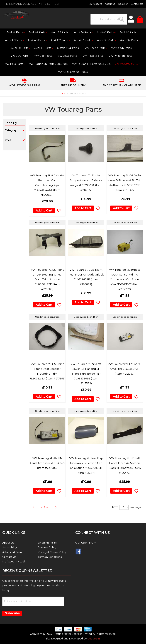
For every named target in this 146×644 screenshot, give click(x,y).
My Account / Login (14, 562)
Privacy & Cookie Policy (52, 552)
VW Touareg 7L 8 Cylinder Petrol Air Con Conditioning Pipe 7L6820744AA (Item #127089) (47, 185)
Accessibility (10, 547)
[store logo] (16, 15)
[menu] (73, 52)
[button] (59, 211)
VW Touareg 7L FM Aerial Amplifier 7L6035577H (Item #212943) (125, 369)
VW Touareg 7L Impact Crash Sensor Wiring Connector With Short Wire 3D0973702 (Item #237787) (125, 279)
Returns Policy (47, 547)
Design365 (94, 639)
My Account (95, 4)
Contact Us (137, 4)
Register (123, 4)
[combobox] (109, 19)
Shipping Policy (47, 543)
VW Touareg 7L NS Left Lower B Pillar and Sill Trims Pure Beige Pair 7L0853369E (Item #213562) (86, 374)
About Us (110, 4)
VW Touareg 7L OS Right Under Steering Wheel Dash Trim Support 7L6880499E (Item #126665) (47, 279)
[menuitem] (16, 32)
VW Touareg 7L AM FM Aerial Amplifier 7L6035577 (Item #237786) (47, 463)
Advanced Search (13, 552)
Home (63, 93)
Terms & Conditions (50, 557)
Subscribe (12, 613)
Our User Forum (86, 543)
